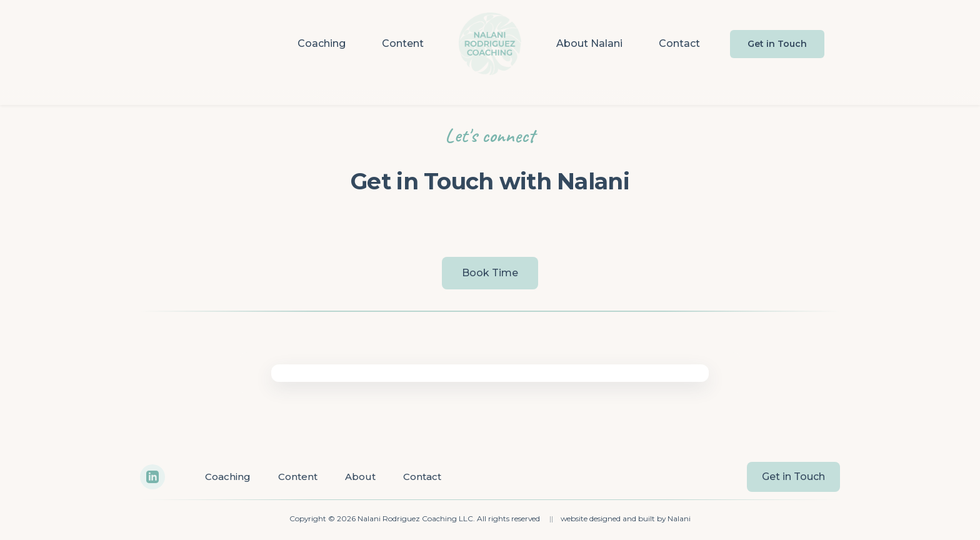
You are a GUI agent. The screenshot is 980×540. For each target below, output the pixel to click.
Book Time (490, 273)
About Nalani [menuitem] (589, 43)
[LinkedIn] (152, 477)
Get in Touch (777, 44)
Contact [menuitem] (679, 43)
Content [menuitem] (403, 43)
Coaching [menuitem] (322, 43)
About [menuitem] (360, 477)
